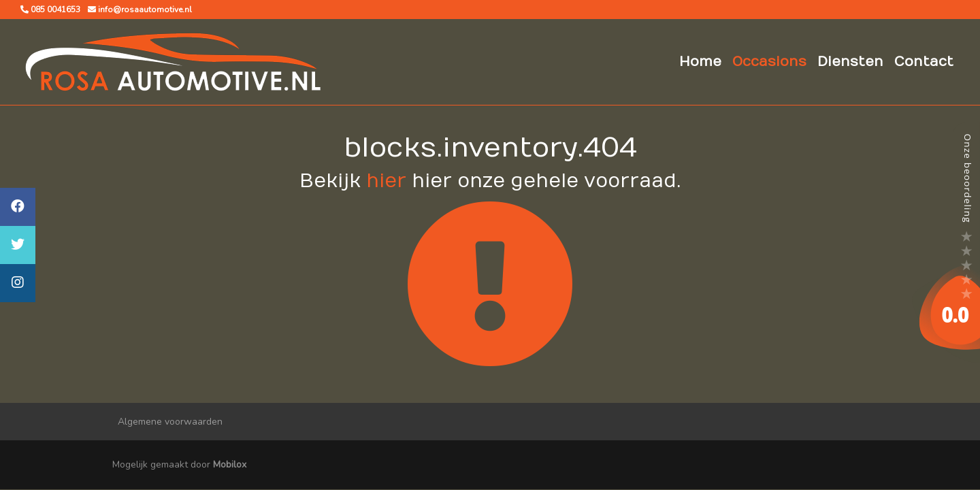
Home (700, 62)
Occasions (769, 62)
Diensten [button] (850, 62)
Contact (924, 62)
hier (386, 181)
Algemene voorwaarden (170, 422)
